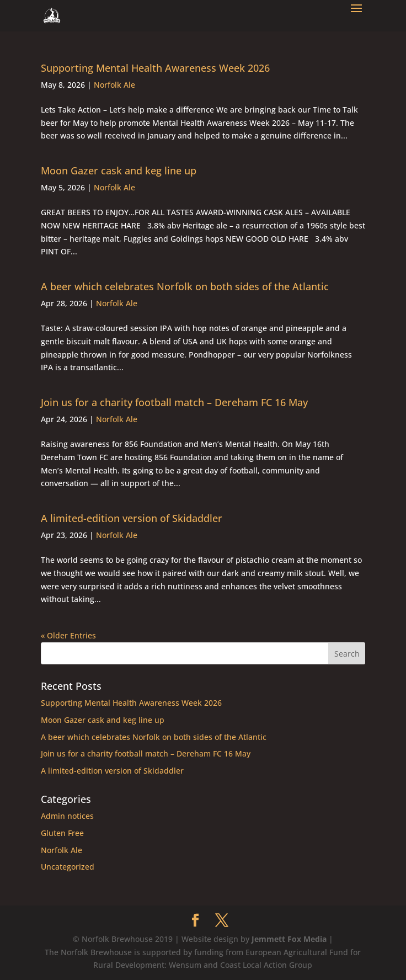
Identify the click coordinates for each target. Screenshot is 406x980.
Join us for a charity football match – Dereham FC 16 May (174, 402)
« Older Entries (68, 635)
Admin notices (67, 816)
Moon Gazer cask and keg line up (119, 171)
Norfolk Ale (114, 85)
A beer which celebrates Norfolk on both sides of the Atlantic (185, 286)
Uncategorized (68, 867)
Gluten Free (62, 833)
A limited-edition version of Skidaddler (132, 518)
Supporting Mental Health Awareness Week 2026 (155, 68)
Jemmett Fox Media (289, 939)
